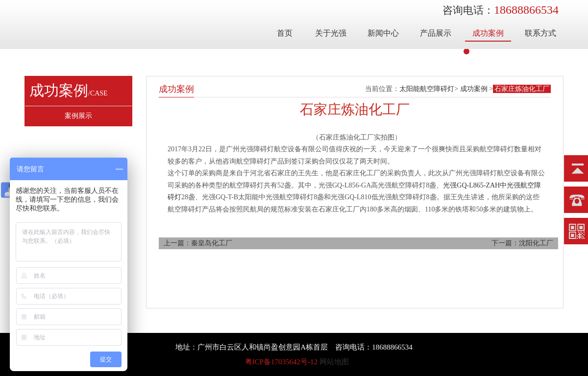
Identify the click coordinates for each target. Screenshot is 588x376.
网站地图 (334, 362)
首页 (285, 33)
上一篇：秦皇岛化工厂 (198, 243)
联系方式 (540, 33)
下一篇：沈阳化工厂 (522, 243)
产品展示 (436, 33)
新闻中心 (383, 33)
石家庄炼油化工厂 (522, 89)
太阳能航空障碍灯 (427, 89)
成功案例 (488, 33)
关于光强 (331, 33)
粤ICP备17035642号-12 (281, 362)
